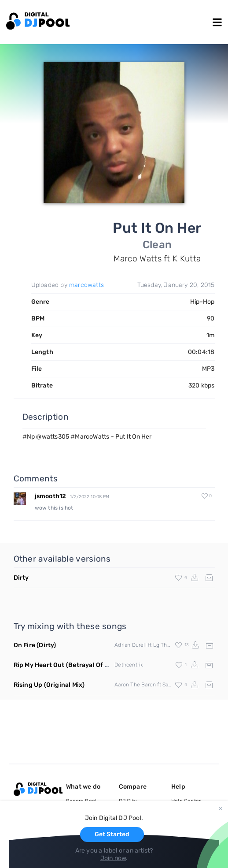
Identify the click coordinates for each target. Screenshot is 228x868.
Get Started (112, 834)
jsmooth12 (51, 496)
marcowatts (86, 285)
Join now (113, 858)
